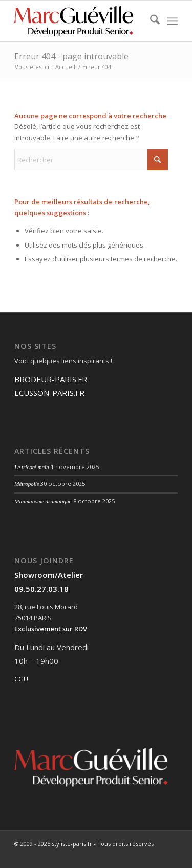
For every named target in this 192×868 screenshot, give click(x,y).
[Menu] (172, 21)
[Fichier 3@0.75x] (80, 21)
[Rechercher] (150, 21)
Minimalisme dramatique (43, 501)
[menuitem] (150, 21)
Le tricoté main (32, 467)
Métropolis (27, 484)
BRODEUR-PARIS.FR (51, 379)
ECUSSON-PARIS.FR (49, 393)
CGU (21, 679)
